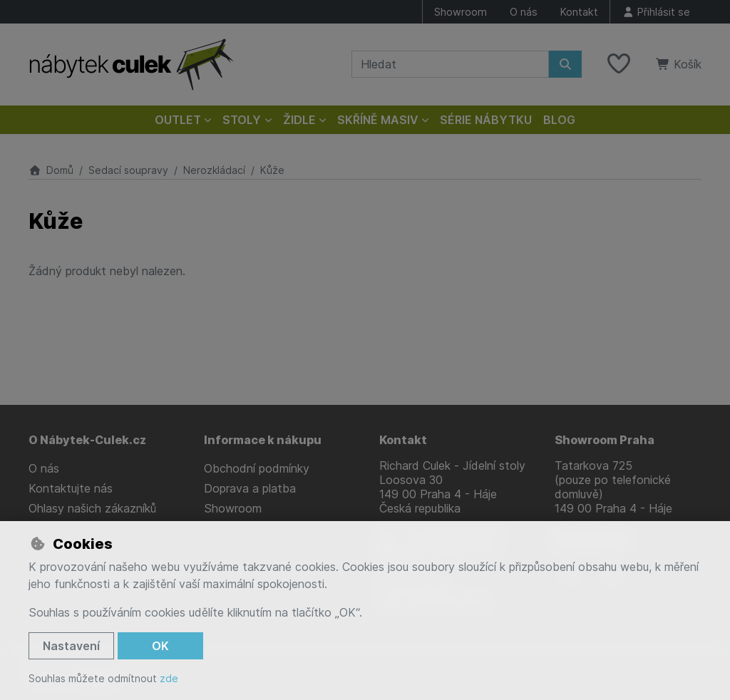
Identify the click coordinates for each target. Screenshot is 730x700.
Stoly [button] (242, 120)
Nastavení (71, 646)
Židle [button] (299, 120)
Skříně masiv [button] (378, 120)
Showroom (461, 12)
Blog (559, 120)
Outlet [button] (178, 120)
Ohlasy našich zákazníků (92, 508)
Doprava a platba (250, 488)
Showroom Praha (605, 440)
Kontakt (579, 12)
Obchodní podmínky (257, 468)
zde (169, 678)
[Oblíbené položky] (619, 64)
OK (160, 646)
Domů (51, 170)
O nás (524, 12)
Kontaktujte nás (71, 488)
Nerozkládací (214, 170)
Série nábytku (486, 120)
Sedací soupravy (128, 170)
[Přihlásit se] (656, 12)
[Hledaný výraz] (450, 64)
